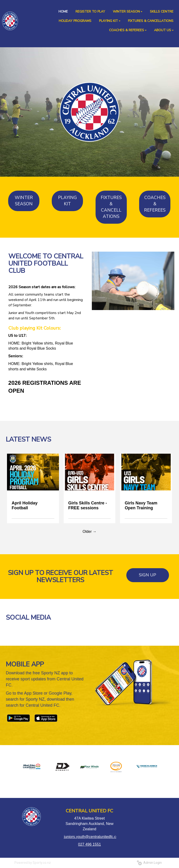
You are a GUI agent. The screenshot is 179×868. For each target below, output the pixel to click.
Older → (89, 532)
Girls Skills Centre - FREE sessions (88, 505)
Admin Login (149, 863)
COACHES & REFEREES (155, 204)
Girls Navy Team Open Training (141, 505)
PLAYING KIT (67, 201)
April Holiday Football (25, 505)
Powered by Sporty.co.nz (33, 863)
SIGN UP (148, 575)
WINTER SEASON (24, 201)
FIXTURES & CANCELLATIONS (111, 207)
